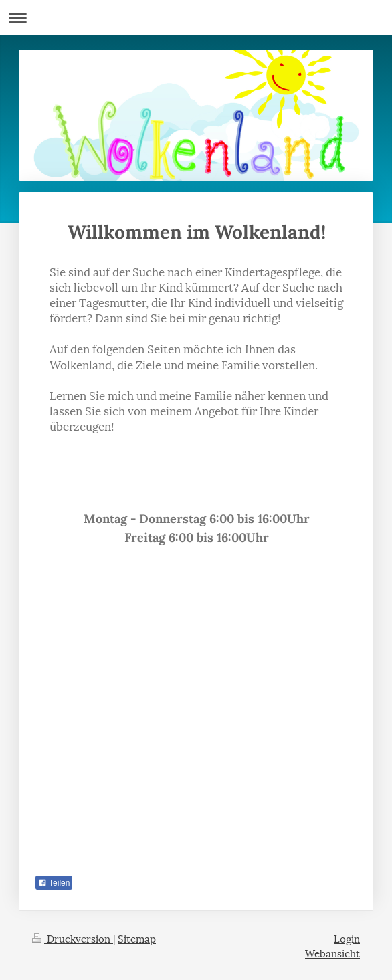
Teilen (54, 883)
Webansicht (332, 953)
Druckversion (73, 938)
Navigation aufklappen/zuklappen (196, 18)
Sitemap (137, 938)
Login (347, 938)
